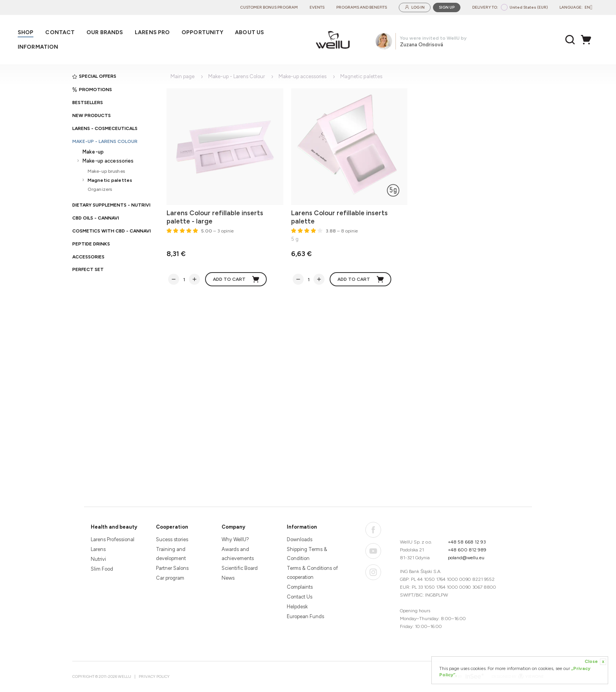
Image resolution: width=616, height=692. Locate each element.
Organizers (100, 189)
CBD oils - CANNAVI (96, 218)
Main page (182, 76)
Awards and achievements (238, 554)
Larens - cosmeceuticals (105, 128)
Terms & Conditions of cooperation (312, 573)
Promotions (92, 90)
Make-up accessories (108, 161)
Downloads (300, 539)
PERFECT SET (88, 269)
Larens (98, 549)
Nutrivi (98, 559)
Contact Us (300, 597)
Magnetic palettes (110, 180)
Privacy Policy (154, 676)
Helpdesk (297, 607)
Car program (170, 578)
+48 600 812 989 (467, 550)
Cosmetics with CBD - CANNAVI (112, 231)
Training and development (171, 554)
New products (92, 115)
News (228, 578)
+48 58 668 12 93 (467, 542)
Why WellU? (235, 539)
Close (595, 662)
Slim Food (102, 569)
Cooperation (172, 527)
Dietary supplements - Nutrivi (111, 205)
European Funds (305, 616)
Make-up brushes (106, 171)
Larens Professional (113, 539)
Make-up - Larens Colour (105, 141)
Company (233, 527)
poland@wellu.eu (466, 558)
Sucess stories (172, 539)
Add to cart (236, 279)
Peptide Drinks (91, 244)
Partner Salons (172, 568)
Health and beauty (114, 527)
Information (302, 527)
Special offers (94, 76)
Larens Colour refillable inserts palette (339, 217)
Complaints (300, 587)
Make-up (93, 152)
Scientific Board (240, 568)
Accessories (88, 257)
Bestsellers (88, 103)
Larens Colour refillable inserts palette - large (215, 217)
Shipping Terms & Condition (307, 554)
